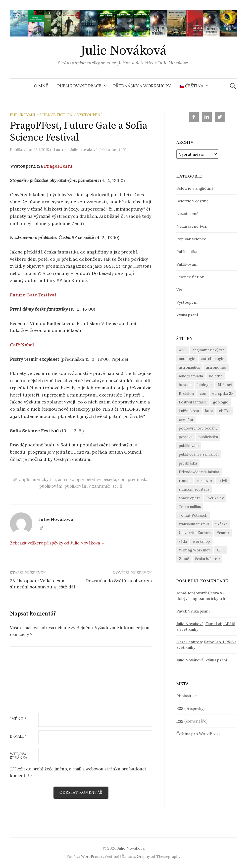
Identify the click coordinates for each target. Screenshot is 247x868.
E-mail (18, 737)
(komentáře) (192, 721)
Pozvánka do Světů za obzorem (119, 581)
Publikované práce (79, 86)
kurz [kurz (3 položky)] (209, 411)
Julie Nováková (123, 51)
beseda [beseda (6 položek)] (185, 385)
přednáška (138, 479)
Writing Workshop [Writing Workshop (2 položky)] (195, 550)
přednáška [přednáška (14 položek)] (188, 463)
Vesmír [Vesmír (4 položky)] (223, 533)
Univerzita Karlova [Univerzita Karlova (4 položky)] (195, 533)
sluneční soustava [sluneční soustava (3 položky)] (194, 489)
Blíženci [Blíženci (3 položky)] (225, 385)
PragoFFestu (58, 166)
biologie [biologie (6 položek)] (205, 385)
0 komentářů (114, 149)
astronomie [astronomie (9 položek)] (216, 367)
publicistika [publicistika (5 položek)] (208, 437)
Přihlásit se (187, 696)
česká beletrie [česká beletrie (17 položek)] (207, 559)
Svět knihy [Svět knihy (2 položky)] (215, 498)
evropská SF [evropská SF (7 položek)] (223, 393)
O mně (41, 86)
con (122, 479)
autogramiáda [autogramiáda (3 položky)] (191, 376)
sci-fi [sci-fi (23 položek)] (223, 481)
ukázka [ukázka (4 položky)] (221, 524)
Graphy (143, 857)
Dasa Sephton (189, 642)
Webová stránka (19, 756)
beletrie (93, 479)
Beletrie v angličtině (195, 188)
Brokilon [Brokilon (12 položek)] (186, 393)
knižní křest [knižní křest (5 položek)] (189, 411)
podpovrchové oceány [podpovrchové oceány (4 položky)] (198, 428)
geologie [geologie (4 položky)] (221, 402)
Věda (181, 289)
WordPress (91, 857)
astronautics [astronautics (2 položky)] (189, 367)
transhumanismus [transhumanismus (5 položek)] (194, 524)
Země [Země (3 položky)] (184, 559)
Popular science (191, 239)
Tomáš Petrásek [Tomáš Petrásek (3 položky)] (193, 515)
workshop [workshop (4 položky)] (201, 541)
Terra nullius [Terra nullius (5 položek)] (190, 507)
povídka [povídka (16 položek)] (186, 437)
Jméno (18, 719)
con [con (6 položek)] (203, 393)
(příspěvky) (190, 708)
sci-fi (117, 486)
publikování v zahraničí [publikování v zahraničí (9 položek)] (199, 454)
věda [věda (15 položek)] (183, 541)
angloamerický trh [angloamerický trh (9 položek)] (208, 350)
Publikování (23, 115)
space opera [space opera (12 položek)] (190, 498)
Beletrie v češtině (193, 201)
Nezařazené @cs (192, 226)
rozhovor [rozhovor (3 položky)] (204, 481)
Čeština (192, 86)
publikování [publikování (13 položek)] (189, 446)
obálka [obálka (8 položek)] (225, 411)
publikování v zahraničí (87, 486)
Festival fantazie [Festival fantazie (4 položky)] (193, 402)
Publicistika (187, 252)
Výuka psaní (187, 315)
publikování (51, 486)
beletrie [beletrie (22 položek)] (216, 376)
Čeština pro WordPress (198, 734)
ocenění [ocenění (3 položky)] (186, 419)
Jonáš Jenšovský (191, 593)
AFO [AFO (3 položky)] (183, 350)
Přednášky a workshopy (142, 86)
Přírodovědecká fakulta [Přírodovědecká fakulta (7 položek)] (199, 472)
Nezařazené (187, 214)
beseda (109, 479)
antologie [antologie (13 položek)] (187, 359)
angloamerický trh (38, 479)
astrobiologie (71, 479)
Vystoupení (89, 115)
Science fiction (56, 115)
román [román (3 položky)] (185, 481)
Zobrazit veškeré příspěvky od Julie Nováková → (58, 543)
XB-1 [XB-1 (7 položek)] (221, 550)
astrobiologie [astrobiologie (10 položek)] (213, 359)
